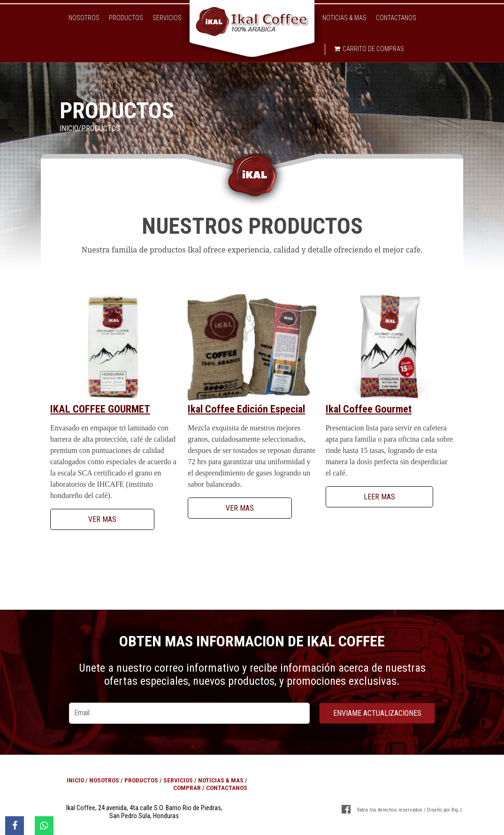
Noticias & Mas (344, 18)
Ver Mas (102, 519)
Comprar (187, 788)
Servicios (167, 18)
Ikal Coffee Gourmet (100, 409)
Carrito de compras (369, 49)
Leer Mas (379, 497)
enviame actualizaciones (377, 713)
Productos (126, 18)
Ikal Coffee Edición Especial (246, 409)
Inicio (69, 128)
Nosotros (84, 18)
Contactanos (396, 18)
